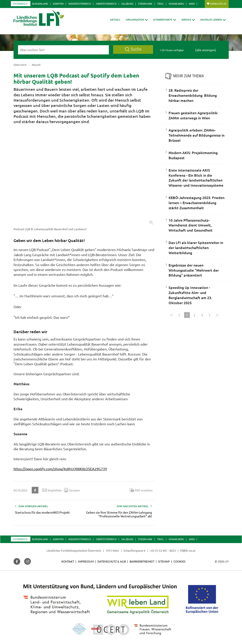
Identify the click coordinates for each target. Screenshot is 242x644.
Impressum (86, 561)
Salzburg (127, 4)
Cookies (179, 561)
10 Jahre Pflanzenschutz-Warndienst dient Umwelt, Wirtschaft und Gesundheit (191, 225)
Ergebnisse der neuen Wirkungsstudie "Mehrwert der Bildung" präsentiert (194, 270)
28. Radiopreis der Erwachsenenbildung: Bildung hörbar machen (193, 95)
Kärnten (58, 4)
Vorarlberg (176, 4)
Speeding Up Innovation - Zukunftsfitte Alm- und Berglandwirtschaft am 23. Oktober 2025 (190, 295)
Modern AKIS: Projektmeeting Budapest (193, 155)
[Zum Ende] (217, 315)
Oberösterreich (106, 4)
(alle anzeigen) (206, 50)
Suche (133, 49)
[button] (137, 20)
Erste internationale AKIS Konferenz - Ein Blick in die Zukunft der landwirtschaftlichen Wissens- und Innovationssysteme (196, 178)
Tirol (160, 4)
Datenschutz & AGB (112, 561)
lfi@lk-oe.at (188, 550)
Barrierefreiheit (142, 561)
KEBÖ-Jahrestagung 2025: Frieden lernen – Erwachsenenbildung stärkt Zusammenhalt (197, 203)
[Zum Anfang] (172, 315)
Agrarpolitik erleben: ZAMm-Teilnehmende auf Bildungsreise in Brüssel (197, 135)
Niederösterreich (80, 4)
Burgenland (40, 4)
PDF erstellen (141, 490)
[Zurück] (179, 315)
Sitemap (164, 561)
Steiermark (145, 4)
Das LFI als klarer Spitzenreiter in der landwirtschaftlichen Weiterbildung (196, 248)
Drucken (72, 490)
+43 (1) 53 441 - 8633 (163, 550)
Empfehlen (52, 490)
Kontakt (68, 561)
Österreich (20, 4)
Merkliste (218, 4)
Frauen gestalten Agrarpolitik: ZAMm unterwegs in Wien (193, 115)
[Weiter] (210, 315)
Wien (192, 4)
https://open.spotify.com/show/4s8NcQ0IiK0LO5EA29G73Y (60, 469)
